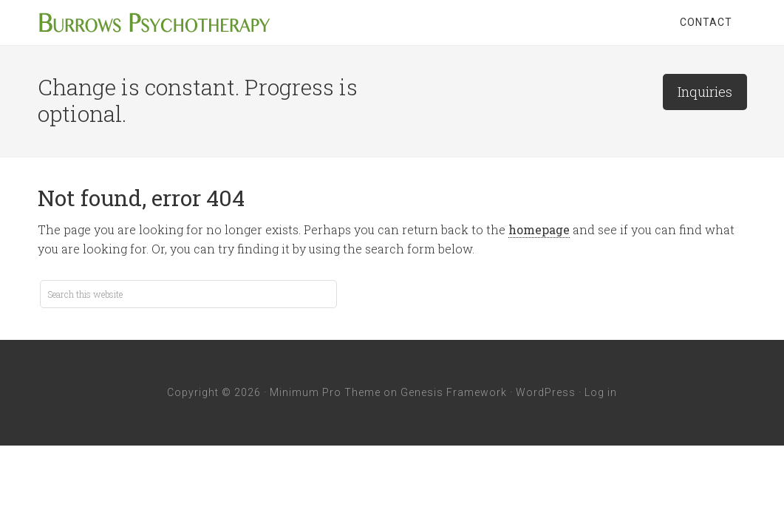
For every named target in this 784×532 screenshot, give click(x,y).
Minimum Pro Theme (325, 392)
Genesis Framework (454, 392)
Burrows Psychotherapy (156, 22)
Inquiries (705, 92)
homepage (539, 229)
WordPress (546, 392)
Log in (601, 392)
